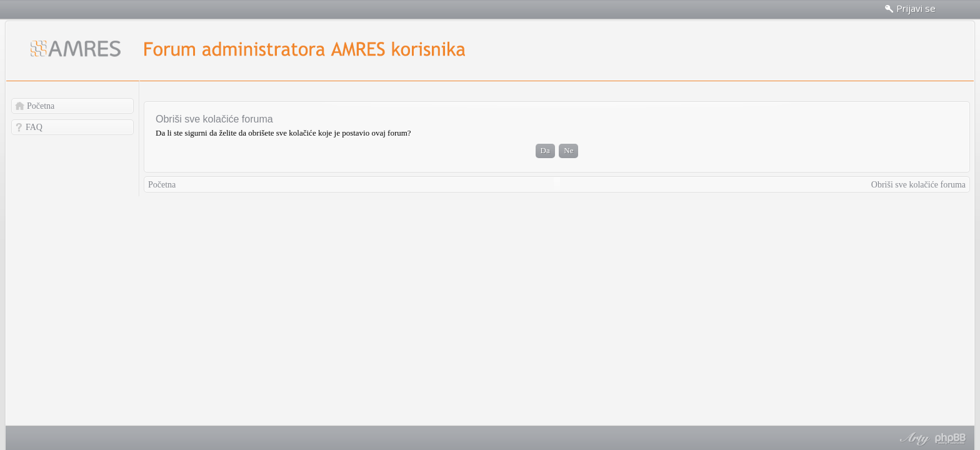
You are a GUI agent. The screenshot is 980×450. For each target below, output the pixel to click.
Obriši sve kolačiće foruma (918, 185)
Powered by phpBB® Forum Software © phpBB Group (951, 439)
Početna (41, 106)
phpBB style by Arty (913, 439)
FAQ (34, 127)
